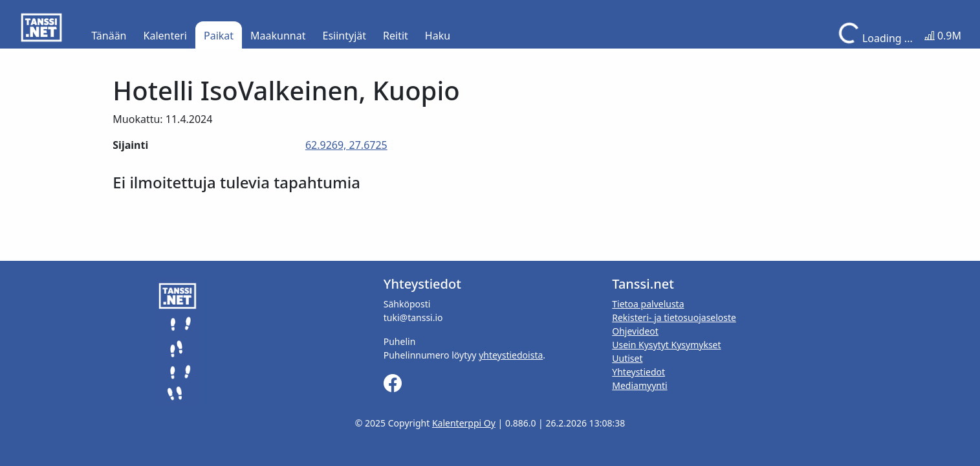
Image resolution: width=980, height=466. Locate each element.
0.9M (943, 36)
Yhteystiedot (638, 372)
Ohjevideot (635, 331)
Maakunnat (278, 36)
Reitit (396, 36)
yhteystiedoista (511, 355)
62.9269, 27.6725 (346, 145)
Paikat (219, 36)
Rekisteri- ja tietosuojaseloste (674, 317)
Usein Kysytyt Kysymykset (666, 345)
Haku (438, 36)
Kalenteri (165, 36)
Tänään (109, 36)
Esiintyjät (345, 36)
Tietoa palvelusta (648, 304)
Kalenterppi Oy (464, 423)
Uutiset (627, 358)
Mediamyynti (639, 385)
